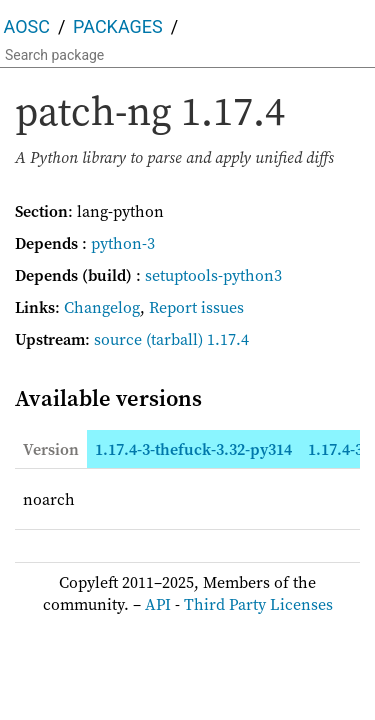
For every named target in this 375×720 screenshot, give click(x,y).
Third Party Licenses (258, 604)
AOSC (27, 26)
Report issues (196, 307)
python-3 (123, 243)
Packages (118, 26)
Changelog (102, 307)
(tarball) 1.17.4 (197, 339)
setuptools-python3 (213, 275)
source (118, 339)
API (158, 604)
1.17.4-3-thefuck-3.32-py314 (193, 449)
